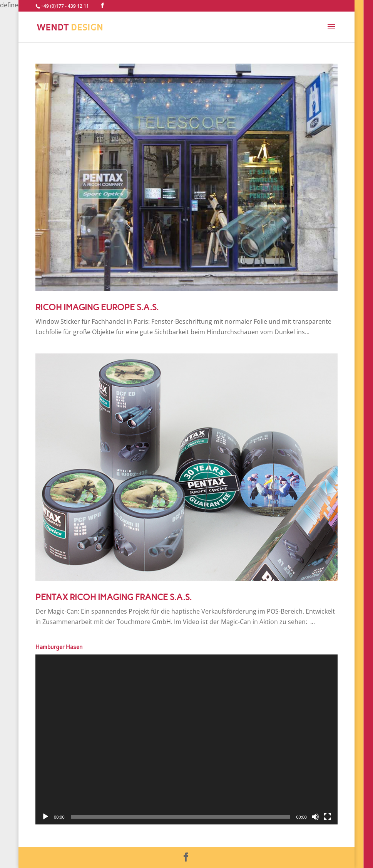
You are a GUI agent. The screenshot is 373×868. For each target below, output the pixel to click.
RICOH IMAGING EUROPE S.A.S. (97, 307)
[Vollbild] (328, 817)
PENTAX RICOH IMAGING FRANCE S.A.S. (114, 597)
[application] (186, 739)
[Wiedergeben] (45, 817)
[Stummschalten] (315, 817)
